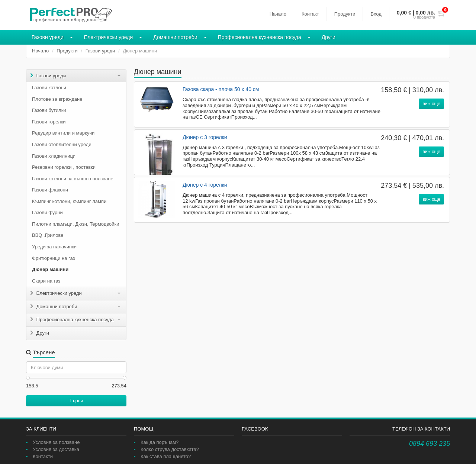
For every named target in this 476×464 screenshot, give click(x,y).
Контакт (310, 14)
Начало (278, 14)
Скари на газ (46, 281)
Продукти (345, 14)
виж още (431, 104)
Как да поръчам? (160, 442)
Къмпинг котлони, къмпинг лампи (69, 201)
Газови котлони (49, 88)
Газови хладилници (54, 156)
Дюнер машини (50, 269)
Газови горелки (49, 122)
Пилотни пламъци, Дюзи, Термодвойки (75, 224)
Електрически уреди (109, 37)
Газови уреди (48, 37)
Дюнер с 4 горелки (205, 185)
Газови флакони (50, 190)
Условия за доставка (56, 449)
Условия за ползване (56, 442)
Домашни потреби (175, 37)
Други (329, 37)
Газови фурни (47, 212)
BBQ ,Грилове (48, 235)
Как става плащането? (166, 456)
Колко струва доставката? (170, 449)
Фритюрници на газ (54, 258)
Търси (76, 401)
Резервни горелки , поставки (64, 167)
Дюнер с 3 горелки (205, 137)
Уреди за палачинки (54, 247)
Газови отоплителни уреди (62, 144)
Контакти (43, 456)
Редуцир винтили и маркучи (63, 133)
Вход (376, 14)
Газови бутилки (49, 110)
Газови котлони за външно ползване (73, 179)
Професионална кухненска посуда (260, 37)
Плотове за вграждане (57, 99)
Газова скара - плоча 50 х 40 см (221, 89)
